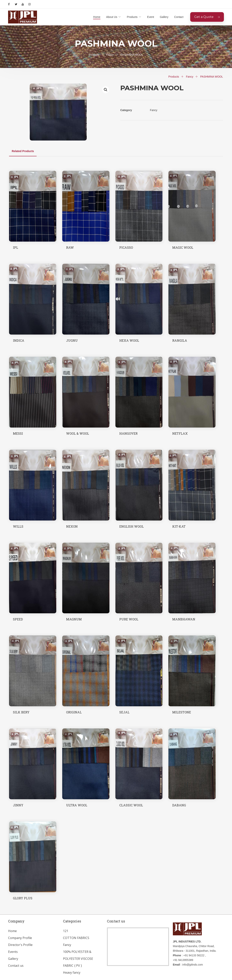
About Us (112, 17)
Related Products (23, 151)
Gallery (164, 17)
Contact (179, 17)
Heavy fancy (72, 972)
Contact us (16, 966)
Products (132, 17)
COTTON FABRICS (76, 938)
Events (13, 952)
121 (66, 931)
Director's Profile (20, 945)
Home (97, 17)
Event (151, 17)
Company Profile (20, 938)
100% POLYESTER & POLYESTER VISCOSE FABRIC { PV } (78, 959)
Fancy (67, 945)
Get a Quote (207, 17)
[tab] (23, 151)
